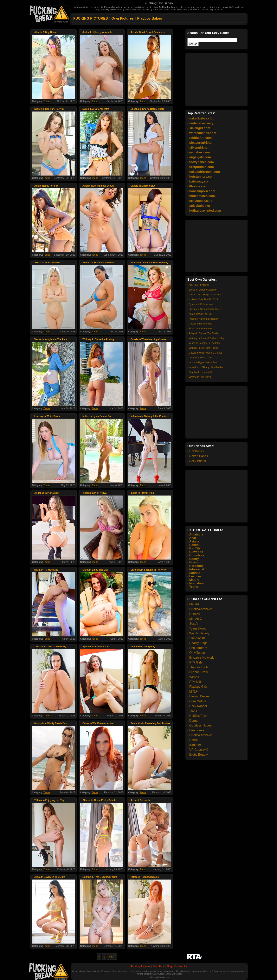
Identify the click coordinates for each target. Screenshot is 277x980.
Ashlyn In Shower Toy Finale (203, 333)
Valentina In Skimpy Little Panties (206, 367)
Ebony (194, 559)
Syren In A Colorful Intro (201, 304)
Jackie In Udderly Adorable (203, 290)
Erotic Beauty (199, 755)
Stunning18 (197, 638)
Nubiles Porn (198, 716)
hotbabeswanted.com (205, 211)
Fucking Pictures (140, 966)
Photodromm (198, 648)
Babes (194, 545)
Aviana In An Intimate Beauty (204, 319)
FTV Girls (196, 662)
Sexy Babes (198, 461)
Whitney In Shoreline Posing (203, 348)
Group (194, 562)
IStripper (195, 745)
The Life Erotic (199, 667)
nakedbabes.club (202, 118)
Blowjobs (196, 552)
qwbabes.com (200, 152)
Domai (194, 721)
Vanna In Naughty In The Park (204, 343)
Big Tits (195, 548)
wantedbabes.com (203, 133)
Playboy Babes (150, 18)
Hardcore (196, 566)
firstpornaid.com (202, 167)
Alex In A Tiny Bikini (199, 285)
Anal (193, 538)
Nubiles (194, 614)
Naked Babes (199, 456)
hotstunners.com (202, 177)
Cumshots (197, 555)
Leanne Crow (199, 672)
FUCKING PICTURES (91, 18)
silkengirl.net (199, 147)
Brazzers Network (202, 658)
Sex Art (194, 624)
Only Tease (197, 653)
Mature (194, 580)
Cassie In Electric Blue (200, 324)
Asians (194, 541)
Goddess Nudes (200, 725)
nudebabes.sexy (201, 123)
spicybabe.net (200, 206)
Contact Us (181, 966)
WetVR (194, 677)
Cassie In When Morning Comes (206, 353)
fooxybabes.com (202, 162)
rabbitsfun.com (201, 138)
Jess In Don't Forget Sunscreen (205, 295)
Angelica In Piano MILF (201, 372)
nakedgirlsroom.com (205, 172)
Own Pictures (122, 18)
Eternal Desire (199, 696)
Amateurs (196, 534)
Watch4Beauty (199, 633)
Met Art (194, 604)
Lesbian (195, 576)
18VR (193, 711)
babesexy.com (200, 181)
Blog (169, 966)
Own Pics (158, 966)
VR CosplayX (199, 750)
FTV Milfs (196, 682)
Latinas (195, 573)
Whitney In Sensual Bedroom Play (206, 338)
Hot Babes (197, 451)
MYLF (193, 692)
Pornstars (197, 583)
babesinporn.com (202, 191)
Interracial (197, 569)
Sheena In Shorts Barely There (205, 309)
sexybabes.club (201, 201)
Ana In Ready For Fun (200, 314)
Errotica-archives (201, 609)
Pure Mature (198, 701)
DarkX (194, 740)
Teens (47, 101)
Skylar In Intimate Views (201, 329)
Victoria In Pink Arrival (200, 377)
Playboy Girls (198, 687)
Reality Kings (198, 643)
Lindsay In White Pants (201, 358)
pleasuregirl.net (201, 143)
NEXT (112, 957)
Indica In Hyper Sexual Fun (203, 362)
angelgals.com (200, 157)
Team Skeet (197, 628)
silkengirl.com (200, 128)
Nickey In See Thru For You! (203, 299)
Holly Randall (198, 706)
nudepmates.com (202, 196)
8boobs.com (198, 186)
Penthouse (197, 730)
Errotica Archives (201, 735)
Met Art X (196, 619)
